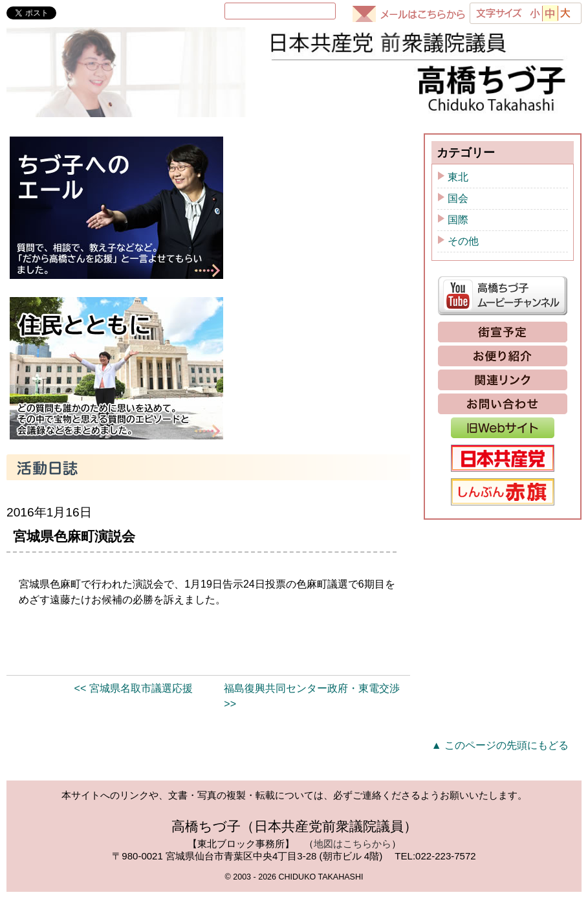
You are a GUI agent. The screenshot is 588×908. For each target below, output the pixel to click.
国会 (458, 215)
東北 (458, 193)
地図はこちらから (353, 860)
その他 (463, 257)
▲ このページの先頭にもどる (500, 761)
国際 (458, 236)
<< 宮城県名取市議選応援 (134, 704)
